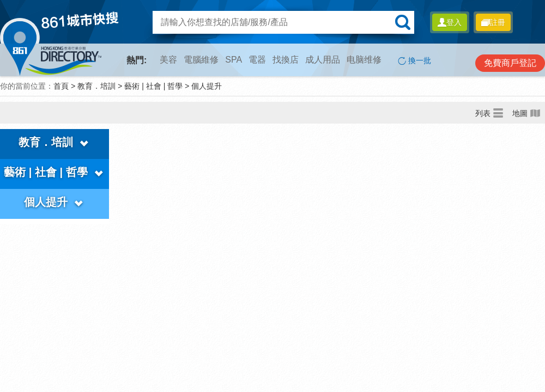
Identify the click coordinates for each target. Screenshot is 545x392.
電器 (257, 60)
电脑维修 (364, 60)
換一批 (414, 61)
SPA (234, 60)
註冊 (493, 22)
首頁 (61, 86)
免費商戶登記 (510, 63)
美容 (168, 60)
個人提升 (207, 86)
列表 (489, 113)
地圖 (526, 113)
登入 (450, 22)
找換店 (286, 60)
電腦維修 (201, 60)
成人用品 (323, 60)
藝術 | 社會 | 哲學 (153, 86)
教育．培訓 (96, 86)
